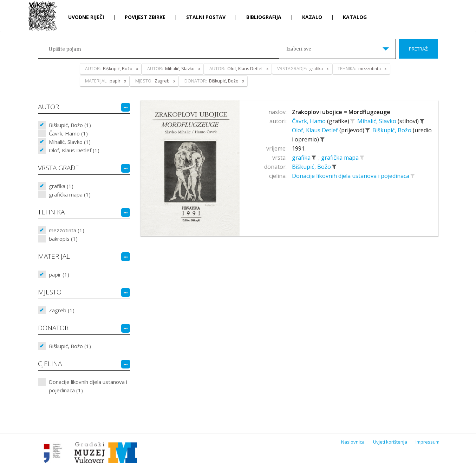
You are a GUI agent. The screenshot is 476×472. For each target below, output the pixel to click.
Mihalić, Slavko (377, 121)
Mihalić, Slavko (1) (70, 142)
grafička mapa (341, 158)
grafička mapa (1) (70, 194)
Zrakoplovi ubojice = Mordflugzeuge (341, 112)
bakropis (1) (63, 239)
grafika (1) (61, 186)
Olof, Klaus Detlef (316, 130)
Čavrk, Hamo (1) (68, 133)
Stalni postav (206, 17)
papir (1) (59, 274)
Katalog (355, 17)
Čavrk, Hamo (309, 121)
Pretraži (419, 49)
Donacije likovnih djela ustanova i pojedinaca (351, 176)
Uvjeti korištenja (390, 442)
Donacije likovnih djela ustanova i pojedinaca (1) (88, 386)
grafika (302, 158)
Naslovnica (353, 442)
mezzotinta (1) (67, 230)
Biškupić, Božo (393, 130)
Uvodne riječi (86, 17)
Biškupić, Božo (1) (70, 125)
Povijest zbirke (145, 17)
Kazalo (312, 17)
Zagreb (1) (62, 310)
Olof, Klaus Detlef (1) (74, 150)
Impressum (428, 442)
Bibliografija (264, 17)
